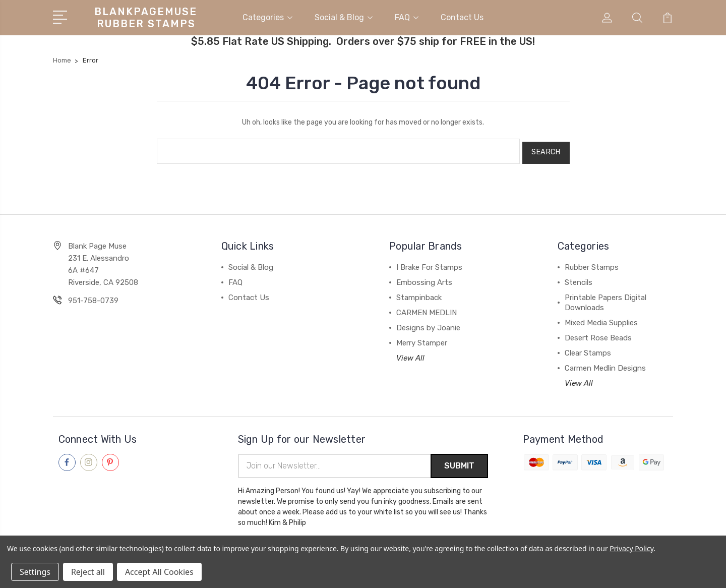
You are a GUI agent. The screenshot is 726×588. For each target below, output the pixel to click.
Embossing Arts (424, 279)
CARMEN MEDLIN (427, 309)
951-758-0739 (93, 297)
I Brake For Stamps (429, 264)
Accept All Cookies (159, 572)
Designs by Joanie (428, 324)
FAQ (407, 17)
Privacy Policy (631, 548)
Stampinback (419, 294)
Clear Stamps (588, 349)
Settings (35, 572)
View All (410, 355)
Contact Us (462, 17)
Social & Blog (344, 17)
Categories (267, 17)
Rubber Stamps (592, 264)
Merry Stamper (422, 339)
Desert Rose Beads (598, 334)
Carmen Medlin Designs (605, 365)
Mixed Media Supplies (601, 319)
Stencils (579, 279)
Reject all (88, 572)
